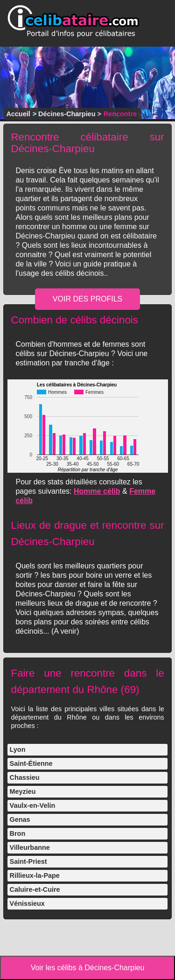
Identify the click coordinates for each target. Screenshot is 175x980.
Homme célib (97, 491)
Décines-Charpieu (67, 114)
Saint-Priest (28, 861)
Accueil (18, 114)
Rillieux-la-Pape (35, 875)
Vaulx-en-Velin (33, 805)
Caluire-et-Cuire (35, 889)
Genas (20, 819)
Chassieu (25, 777)
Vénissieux (27, 903)
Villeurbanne (30, 847)
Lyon (18, 749)
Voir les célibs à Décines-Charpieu (88, 968)
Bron (18, 833)
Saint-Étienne (31, 763)
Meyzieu (23, 791)
